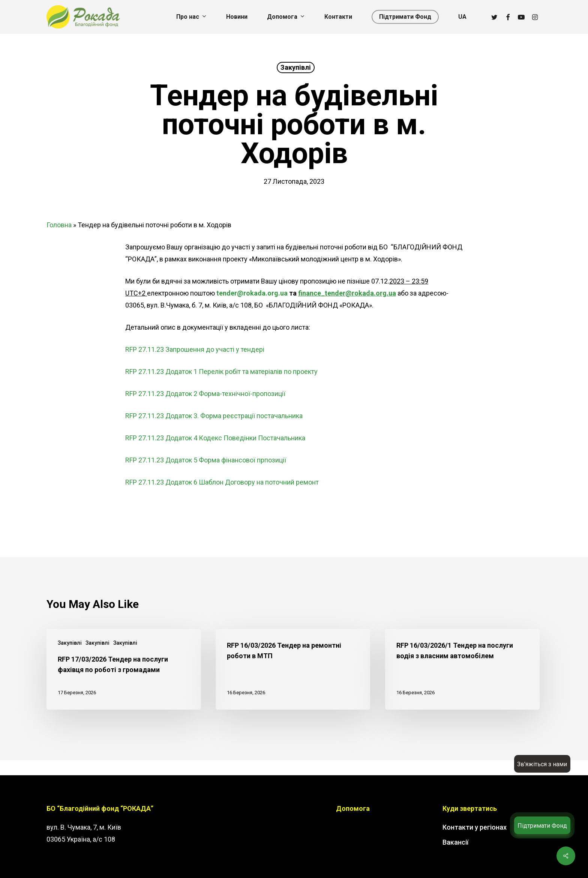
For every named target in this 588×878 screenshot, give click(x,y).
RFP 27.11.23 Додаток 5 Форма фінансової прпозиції (206, 460)
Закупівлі (296, 67)
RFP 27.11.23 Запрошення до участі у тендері (195, 349)
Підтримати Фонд (542, 826)
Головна (59, 225)
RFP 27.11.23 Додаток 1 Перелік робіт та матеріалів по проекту (221, 371)
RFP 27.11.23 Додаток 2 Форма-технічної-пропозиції (205, 394)
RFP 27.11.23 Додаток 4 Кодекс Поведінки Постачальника (215, 438)
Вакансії (455, 842)
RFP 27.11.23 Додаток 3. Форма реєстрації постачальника (214, 416)
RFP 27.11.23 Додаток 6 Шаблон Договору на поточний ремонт (222, 482)
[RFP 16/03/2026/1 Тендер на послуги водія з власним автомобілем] (462, 669)
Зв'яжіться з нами (542, 764)
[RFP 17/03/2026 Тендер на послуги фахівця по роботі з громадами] (124, 669)
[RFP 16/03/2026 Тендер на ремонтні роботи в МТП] (293, 669)
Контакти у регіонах (475, 827)
